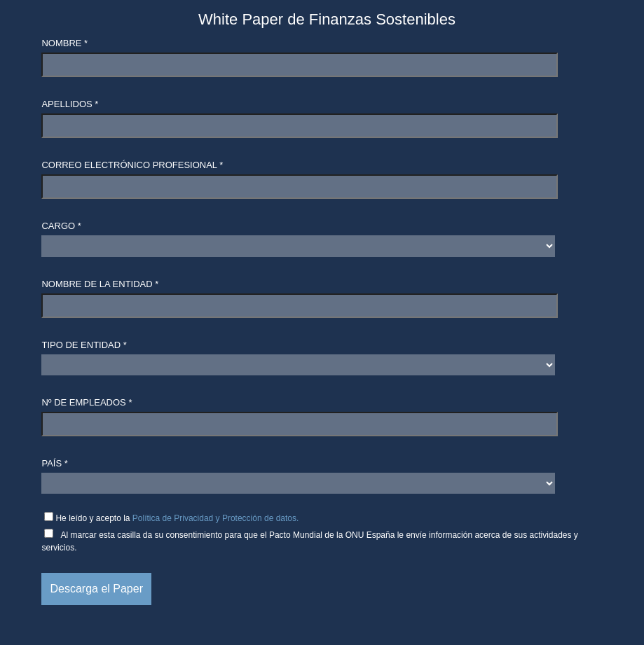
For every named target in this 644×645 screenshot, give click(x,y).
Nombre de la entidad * (100, 284)
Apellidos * (70, 104)
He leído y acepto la (177, 518)
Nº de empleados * (87, 402)
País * (54, 463)
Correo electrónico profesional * (132, 165)
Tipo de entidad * (84, 345)
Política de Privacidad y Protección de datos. (215, 518)
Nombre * (64, 43)
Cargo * (61, 226)
